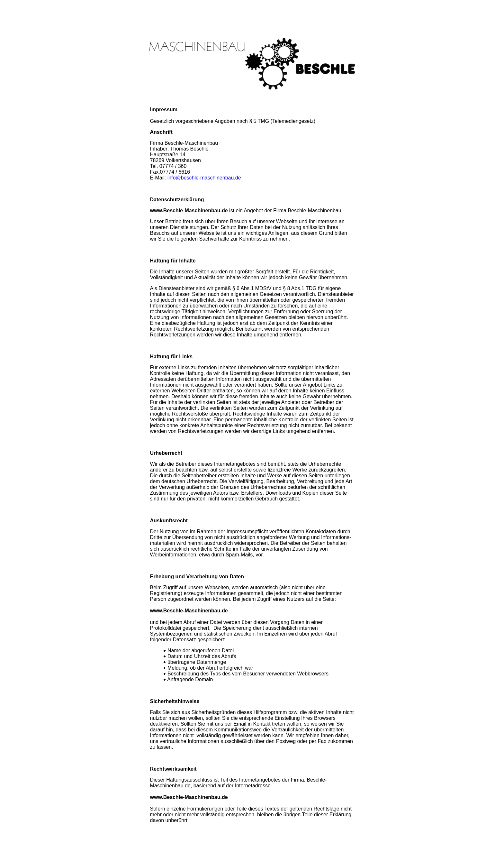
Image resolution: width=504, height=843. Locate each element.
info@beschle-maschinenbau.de (204, 178)
